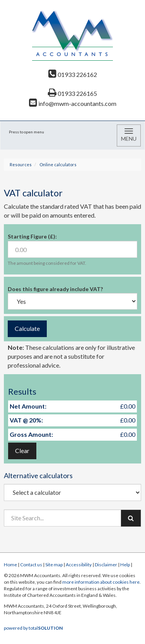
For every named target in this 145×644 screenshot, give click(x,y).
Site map (54, 565)
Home (10, 565)
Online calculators (58, 164)
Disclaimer (106, 565)
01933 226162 (73, 74)
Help (125, 565)
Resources (21, 164)
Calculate (27, 328)
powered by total (33, 628)
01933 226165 (72, 93)
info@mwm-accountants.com (73, 103)
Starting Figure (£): (32, 236)
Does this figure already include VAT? (55, 289)
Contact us (31, 565)
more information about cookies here (101, 582)
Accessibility (79, 565)
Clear (22, 451)
